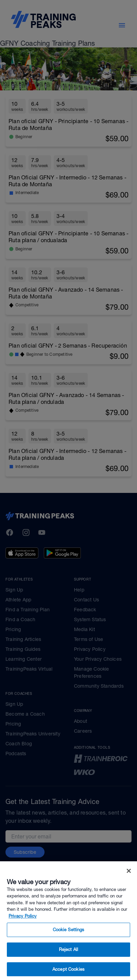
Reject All (68, 959)
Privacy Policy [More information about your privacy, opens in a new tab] (23, 926)
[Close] (129, 880)
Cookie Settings (69, 939)
